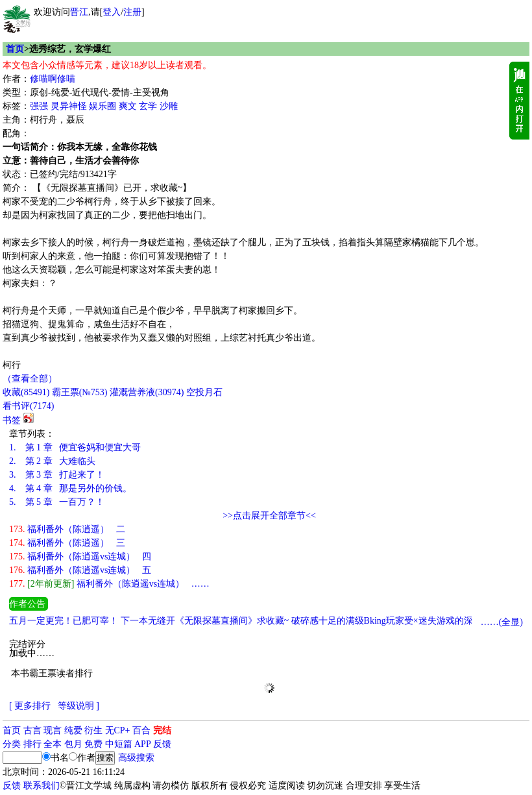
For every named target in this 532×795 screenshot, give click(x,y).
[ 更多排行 (30, 706)
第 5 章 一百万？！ (57, 502)
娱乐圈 (103, 106)
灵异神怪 (69, 106)
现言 (53, 730)
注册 (132, 12)
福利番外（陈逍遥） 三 (67, 543)
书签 (12, 420)
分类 (12, 744)
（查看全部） (30, 379)
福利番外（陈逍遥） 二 (67, 529)
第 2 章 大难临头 (52, 461)
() (26, 392)
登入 (112, 12)
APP (143, 744)
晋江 (79, 12)
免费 (93, 744)
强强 (39, 106)
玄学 (148, 106)
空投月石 (204, 392)
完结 (162, 730)
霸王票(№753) (80, 392)
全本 (53, 744)
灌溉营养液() (147, 392)
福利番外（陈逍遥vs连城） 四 (80, 556)
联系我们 (42, 786)
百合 (141, 730)
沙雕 (169, 106)
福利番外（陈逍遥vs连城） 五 (80, 570)
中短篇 (119, 744)
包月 (73, 744)
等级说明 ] (79, 706)
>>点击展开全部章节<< (269, 516)
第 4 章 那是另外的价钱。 (70, 488)
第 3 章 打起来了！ (57, 475)
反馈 (162, 744)
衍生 (93, 730)
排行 (32, 744)
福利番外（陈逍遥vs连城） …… (109, 584)
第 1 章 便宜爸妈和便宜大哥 (75, 447)
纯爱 (73, 730)
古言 (32, 730)
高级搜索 (136, 758)
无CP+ (118, 730)
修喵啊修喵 (53, 79)
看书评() (28, 406)
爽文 (128, 106)
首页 (15, 49)
